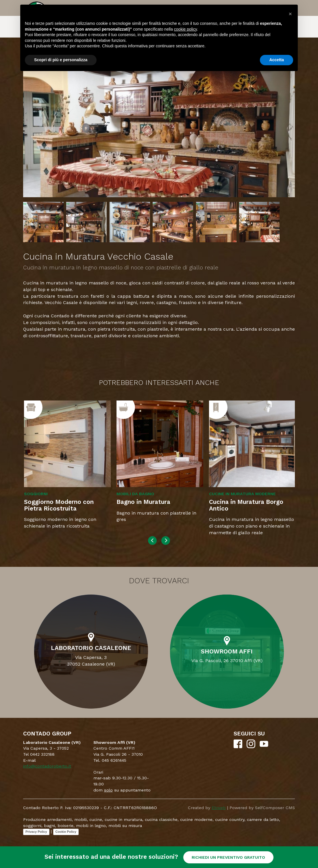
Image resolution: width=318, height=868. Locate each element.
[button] (290, 14)
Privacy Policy (36, 832)
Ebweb (219, 808)
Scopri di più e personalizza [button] (61, 60)
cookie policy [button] (185, 29)
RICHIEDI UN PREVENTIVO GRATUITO (228, 857)
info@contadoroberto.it (47, 766)
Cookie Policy (66, 832)
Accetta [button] (277, 60)
